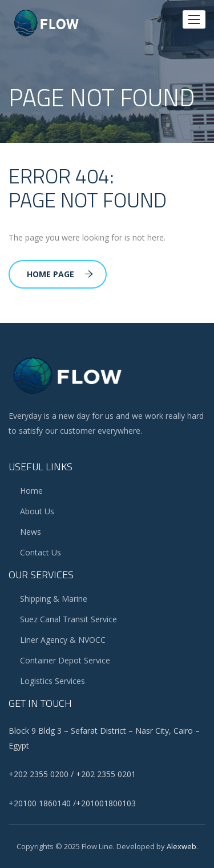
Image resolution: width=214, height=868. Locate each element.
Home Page (60, 274)
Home (31, 491)
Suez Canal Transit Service (68, 619)
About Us (37, 511)
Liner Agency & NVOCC (63, 640)
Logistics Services (53, 681)
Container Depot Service (65, 660)
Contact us (41, 552)
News (31, 532)
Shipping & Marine (54, 599)
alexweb (181, 846)
